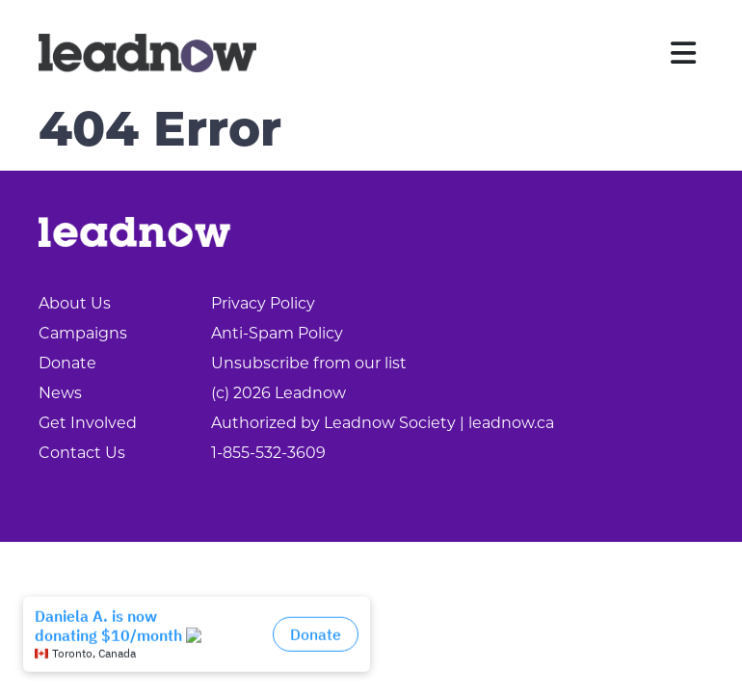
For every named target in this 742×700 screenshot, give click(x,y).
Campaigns (83, 335)
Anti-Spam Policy (277, 335)
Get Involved (88, 424)
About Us (75, 305)
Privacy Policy (263, 305)
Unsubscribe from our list (309, 364)
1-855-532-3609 (268, 454)
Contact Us (82, 454)
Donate (67, 364)
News (60, 394)
